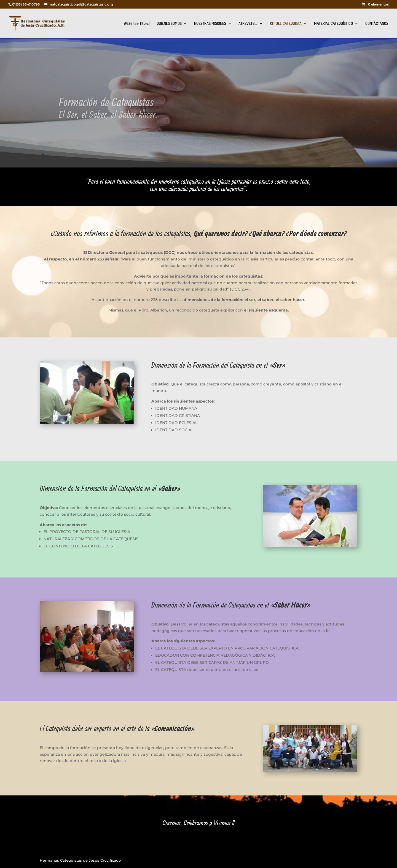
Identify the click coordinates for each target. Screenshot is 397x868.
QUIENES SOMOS (169, 24)
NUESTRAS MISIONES (210, 24)
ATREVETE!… (248, 24)
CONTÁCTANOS (377, 24)
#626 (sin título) (137, 24)
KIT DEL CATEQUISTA (286, 24)
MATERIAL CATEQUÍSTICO (333, 24)
